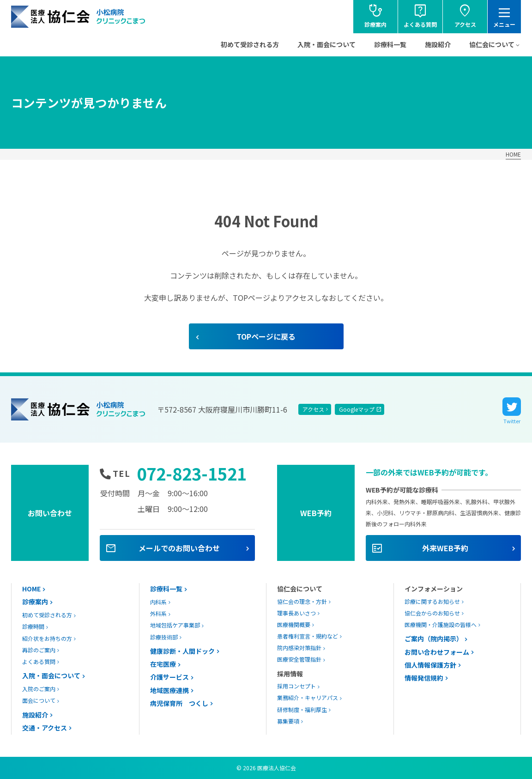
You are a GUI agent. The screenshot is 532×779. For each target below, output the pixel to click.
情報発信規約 (424, 678)
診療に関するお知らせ (432, 601)
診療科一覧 (390, 44)
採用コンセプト (296, 686)
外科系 (158, 613)
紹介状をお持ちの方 (47, 638)
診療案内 (35, 602)
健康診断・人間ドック (182, 651)
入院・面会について (326, 44)
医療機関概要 (294, 624)
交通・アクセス (45, 728)
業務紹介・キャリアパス (308, 697)
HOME (513, 154)
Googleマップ (357, 409)
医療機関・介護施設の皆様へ (441, 624)
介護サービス (169, 677)
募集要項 (288, 721)
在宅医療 (163, 664)
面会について (39, 700)
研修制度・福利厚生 (302, 709)
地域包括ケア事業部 (175, 625)
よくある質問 (39, 661)
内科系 (158, 602)
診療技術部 (164, 637)
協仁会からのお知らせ (432, 613)
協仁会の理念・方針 (302, 601)
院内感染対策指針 (299, 648)
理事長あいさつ (296, 613)
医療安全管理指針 (299, 659)
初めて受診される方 (250, 44)
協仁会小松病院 (79, 17)
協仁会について (492, 44)
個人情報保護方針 (430, 665)
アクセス (313, 409)
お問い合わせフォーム (437, 652)
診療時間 (33, 626)
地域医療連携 (169, 690)
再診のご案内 (39, 650)
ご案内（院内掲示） (434, 639)
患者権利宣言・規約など (308, 636)
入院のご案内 (39, 689)
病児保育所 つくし (179, 703)
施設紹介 (438, 44)
